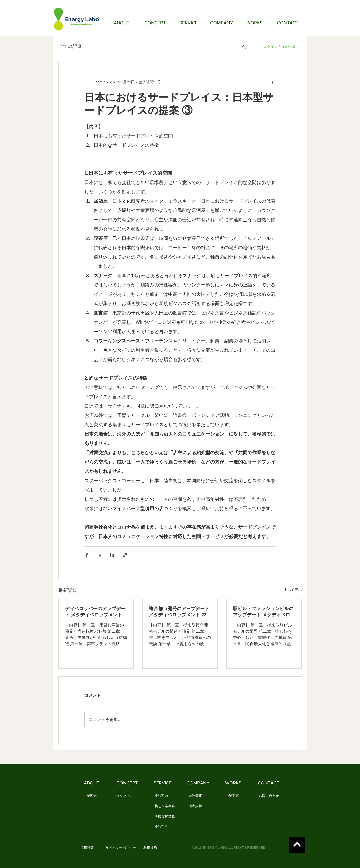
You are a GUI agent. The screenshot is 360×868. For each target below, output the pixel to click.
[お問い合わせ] (269, 796)
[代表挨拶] (195, 806)
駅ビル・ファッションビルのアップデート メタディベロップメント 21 (264, 612)
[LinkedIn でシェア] (112, 555)
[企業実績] (232, 796)
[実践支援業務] (165, 817)
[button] (244, 47)
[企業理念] (90, 796)
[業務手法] (161, 827)
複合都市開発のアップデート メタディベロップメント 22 (179, 612)
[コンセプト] (124, 796)
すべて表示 (293, 590)
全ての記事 (70, 46)
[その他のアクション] (273, 82)
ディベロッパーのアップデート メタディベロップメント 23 (95, 612)
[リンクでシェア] (125, 555)
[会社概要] (195, 796)
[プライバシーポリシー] (119, 848)
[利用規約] (150, 848)
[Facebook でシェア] (87, 555)
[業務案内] (161, 796)
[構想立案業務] (165, 806)
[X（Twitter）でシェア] (100, 555)
